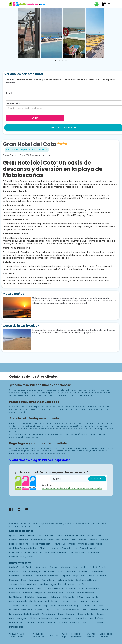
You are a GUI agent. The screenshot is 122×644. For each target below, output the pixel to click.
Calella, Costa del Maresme (81, 593)
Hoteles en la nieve (19, 544)
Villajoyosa (40, 593)
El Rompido (69, 597)
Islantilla (63, 623)
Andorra (85, 601)
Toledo (22, 535)
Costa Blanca (16, 552)
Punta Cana (48, 580)
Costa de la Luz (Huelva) (21, 557)
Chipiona (65, 576)
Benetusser (15, 593)
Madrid (95, 601)
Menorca (65, 567)
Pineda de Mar (80, 567)
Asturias (91, 535)
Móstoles (30, 597)
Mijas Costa (50, 606)
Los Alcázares (16, 597)
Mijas (24, 580)
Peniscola (67, 618)
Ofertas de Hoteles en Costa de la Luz (58, 548)
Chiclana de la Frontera (40, 618)
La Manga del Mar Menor (74, 610)
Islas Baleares (63, 540)
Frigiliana (32, 584)
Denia (87, 606)
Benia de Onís (51, 601)
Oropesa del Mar (85, 614)
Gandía (104, 610)
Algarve (38, 610)
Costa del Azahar (34, 552)
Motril (56, 610)
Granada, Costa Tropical (90, 544)
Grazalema (42, 567)
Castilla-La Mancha (19, 540)
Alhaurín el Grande (54, 588)
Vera (57, 618)
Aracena (71, 571)
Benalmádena (97, 618)
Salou (61, 614)
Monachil (14, 571)
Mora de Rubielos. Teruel (21, 588)
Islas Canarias (79, 540)
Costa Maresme (45, 535)
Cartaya (54, 567)
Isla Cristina (28, 567)
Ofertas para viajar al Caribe (70, 535)
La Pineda (14, 610)
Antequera (84, 571)
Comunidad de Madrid (42, 540)
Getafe (81, 584)
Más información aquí (30, 526)
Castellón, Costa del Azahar (23, 548)
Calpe (48, 610)
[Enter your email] (79, 479)
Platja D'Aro (78, 576)
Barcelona (34, 580)
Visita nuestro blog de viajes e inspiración (40, 460)
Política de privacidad (76, 635)
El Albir (80, 597)
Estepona (56, 597)
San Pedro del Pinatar (87, 580)
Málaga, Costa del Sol (41, 544)
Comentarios (13, 103)
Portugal (104, 540)
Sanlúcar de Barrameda (46, 576)
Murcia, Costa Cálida (65, 544)
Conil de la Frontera (89, 588)
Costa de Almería (89, 548)
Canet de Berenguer (31, 571)
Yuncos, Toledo (17, 584)
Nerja (25, 606)
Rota (12, 618)
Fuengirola (27, 610)
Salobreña (14, 567)
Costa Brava (93, 552)
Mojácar (70, 614)
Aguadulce (56, 584)
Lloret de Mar (92, 597)
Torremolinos (81, 618)
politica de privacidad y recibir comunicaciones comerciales (72, 488)
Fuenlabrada (98, 571)
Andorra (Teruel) (56, 593)
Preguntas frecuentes (38, 635)
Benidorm (101, 614)
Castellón (14, 576)
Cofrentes (72, 588)
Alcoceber (69, 584)
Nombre (10, 83)
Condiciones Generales (106, 635)
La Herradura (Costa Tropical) (24, 614)
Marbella (13, 623)
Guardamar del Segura (70, 606)
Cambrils (93, 610)
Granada (101, 576)
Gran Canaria (27, 623)
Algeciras (43, 584)
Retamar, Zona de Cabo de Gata (25, 601)
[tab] (56, 60)
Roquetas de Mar (78, 623)
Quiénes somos (91, 635)
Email (9, 93)
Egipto (12, 535)
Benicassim (43, 597)
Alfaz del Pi (98, 606)
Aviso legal (64, 635)
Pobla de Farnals (98, 567)
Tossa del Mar (96, 623)
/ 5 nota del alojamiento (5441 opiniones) (28, 150)
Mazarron (14, 580)
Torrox (39, 588)
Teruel (31, 535)
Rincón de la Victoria (54, 571)
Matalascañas (16, 627)
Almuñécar (36, 606)
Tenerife (52, 623)
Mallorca (41, 623)
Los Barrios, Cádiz (65, 580)
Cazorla (65, 601)
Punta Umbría (49, 614)
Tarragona (27, 576)
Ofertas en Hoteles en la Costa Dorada (64, 552)
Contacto (54, 635)
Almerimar (14, 606)
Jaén (100, 535)
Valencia (93, 540)
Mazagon (21, 618)
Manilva (90, 576)
